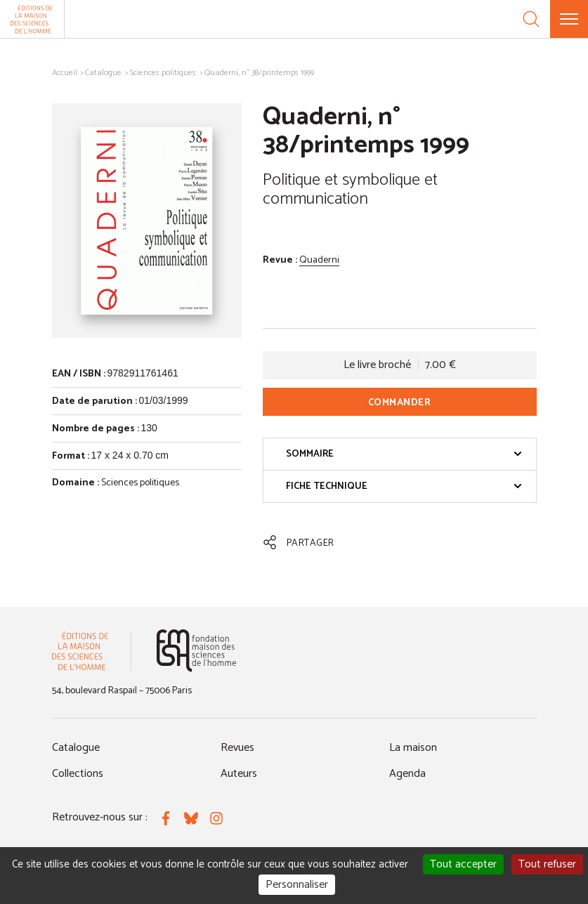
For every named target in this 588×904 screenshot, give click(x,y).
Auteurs (239, 774)
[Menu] (569, 19)
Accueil (65, 73)
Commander (400, 403)
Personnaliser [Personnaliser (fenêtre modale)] (297, 885)
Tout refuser (547, 864)
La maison (413, 748)
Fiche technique (404, 486)
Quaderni (319, 260)
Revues (237, 748)
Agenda (407, 774)
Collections (78, 774)
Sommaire (404, 454)
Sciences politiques (163, 73)
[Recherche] (531, 19)
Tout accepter (463, 864)
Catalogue (103, 73)
